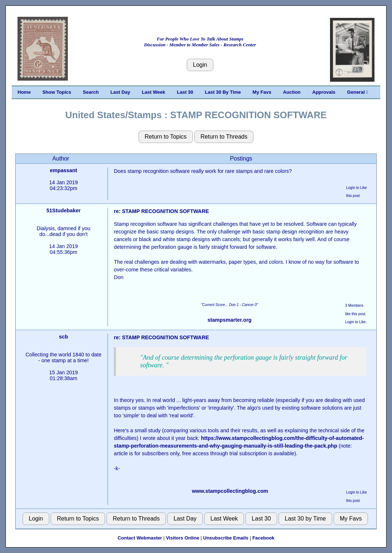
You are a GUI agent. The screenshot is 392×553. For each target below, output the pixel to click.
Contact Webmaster (140, 538)
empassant (64, 170)
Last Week (154, 92)
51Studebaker (63, 210)
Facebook (263, 538)
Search (91, 92)
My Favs (262, 92)
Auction (292, 92)
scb (64, 337)
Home (24, 92)
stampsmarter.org (230, 320)
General (358, 92)
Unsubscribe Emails (226, 538)
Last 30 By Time (223, 92)
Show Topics (57, 92)
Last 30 (185, 92)
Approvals (324, 92)
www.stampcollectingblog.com (230, 491)
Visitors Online (183, 538)
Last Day (120, 92)
